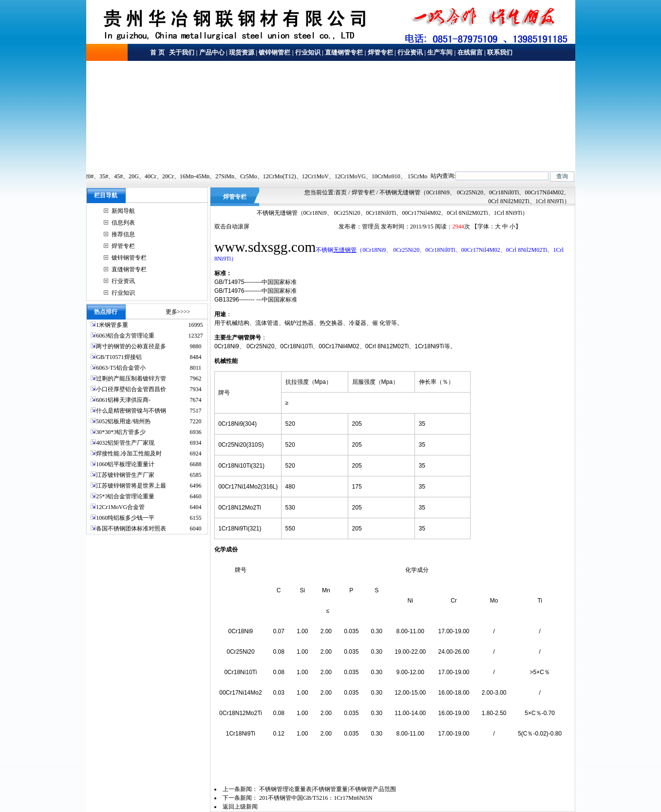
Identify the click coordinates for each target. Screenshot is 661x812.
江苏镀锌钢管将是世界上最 (131, 486)
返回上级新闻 (240, 807)
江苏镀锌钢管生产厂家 (125, 475)
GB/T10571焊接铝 (119, 357)
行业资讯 (410, 52)
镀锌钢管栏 (274, 52)
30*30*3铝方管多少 (121, 432)
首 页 (157, 52)
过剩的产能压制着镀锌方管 (131, 378)
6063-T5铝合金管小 (121, 368)
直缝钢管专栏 (344, 52)
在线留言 (470, 52)
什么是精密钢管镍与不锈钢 (131, 411)
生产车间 (440, 52)
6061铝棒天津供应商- (123, 400)
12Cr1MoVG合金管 (120, 507)
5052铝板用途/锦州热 (123, 421)
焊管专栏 (380, 52)
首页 (341, 192)
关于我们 (181, 52)
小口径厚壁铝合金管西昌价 (131, 389)
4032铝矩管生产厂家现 (125, 443)
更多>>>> (178, 312)
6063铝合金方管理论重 (125, 336)
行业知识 (308, 52)
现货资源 (242, 52)
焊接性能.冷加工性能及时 (129, 453)
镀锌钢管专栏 (129, 258)
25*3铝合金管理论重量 (125, 496)
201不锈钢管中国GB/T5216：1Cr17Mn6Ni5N (316, 798)
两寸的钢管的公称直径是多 (131, 346)
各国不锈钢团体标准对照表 (131, 529)
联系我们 (500, 52)
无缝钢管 (345, 250)
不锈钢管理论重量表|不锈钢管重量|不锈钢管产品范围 (328, 789)
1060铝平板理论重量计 (125, 464)
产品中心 (212, 52)
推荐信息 (123, 234)
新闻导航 (123, 211)
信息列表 (123, 223)
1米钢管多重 (113, 325)
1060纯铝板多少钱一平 (125, 518)
